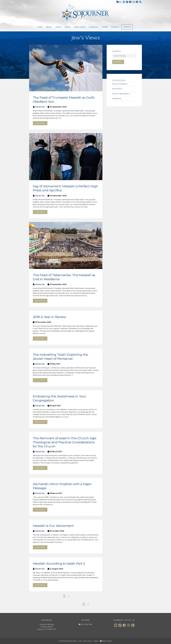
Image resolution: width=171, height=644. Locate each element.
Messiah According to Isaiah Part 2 (59, 563)
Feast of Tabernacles (120, 94)
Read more (40, 123)
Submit (118, 62)
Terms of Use (87, 641)
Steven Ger (40, 107)
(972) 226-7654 (86, 624)
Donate (127, 27)
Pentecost (116, 98)
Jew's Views (80, 27)
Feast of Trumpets (119, 84)
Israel (68, 27)
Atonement (116, 89)
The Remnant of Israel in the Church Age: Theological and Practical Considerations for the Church (65, 442)
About (49, 27)
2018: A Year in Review (50, 317)
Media (58, 27)
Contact (115, 27)
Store (105, 27)
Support (96, 641)
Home (40, 27)
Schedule (94, 27)
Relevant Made (106, 641)
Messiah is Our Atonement (53, 526)
